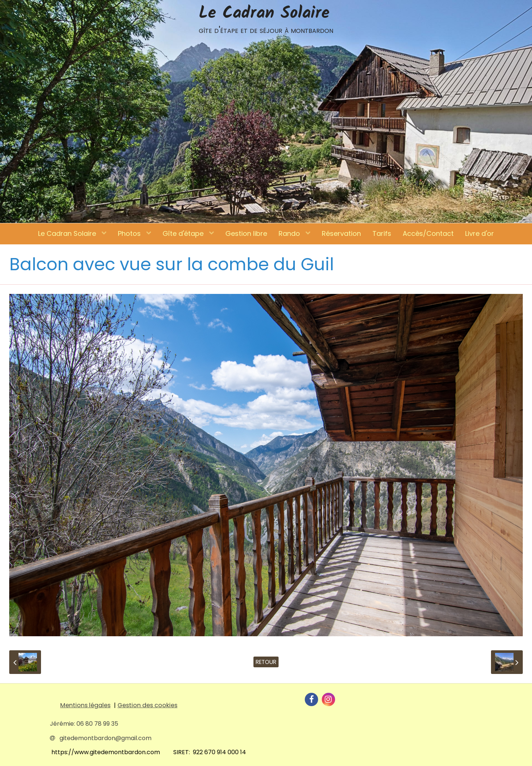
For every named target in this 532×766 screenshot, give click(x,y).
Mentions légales (85, 705)
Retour (266, 662)
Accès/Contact (428, 233)
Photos (130, 233)
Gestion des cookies (147, 705)
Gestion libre (246, 233)
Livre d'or (480, 233)
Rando (290, 233)
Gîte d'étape (184, 233)
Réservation (341, 233)
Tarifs (382, 233)
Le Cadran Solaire (68, 233)
